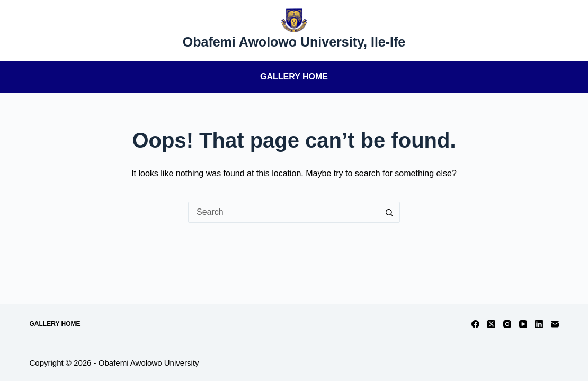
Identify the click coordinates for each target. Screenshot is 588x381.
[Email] (555, 324)
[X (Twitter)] (491, 324)
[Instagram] (507, 324)
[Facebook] (475, 324)
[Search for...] (283, 212)
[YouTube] (523, 324)
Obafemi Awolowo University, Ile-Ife (294, 42)
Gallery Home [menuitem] (294, 76)
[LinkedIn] (539, 324)
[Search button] (389, 212)
